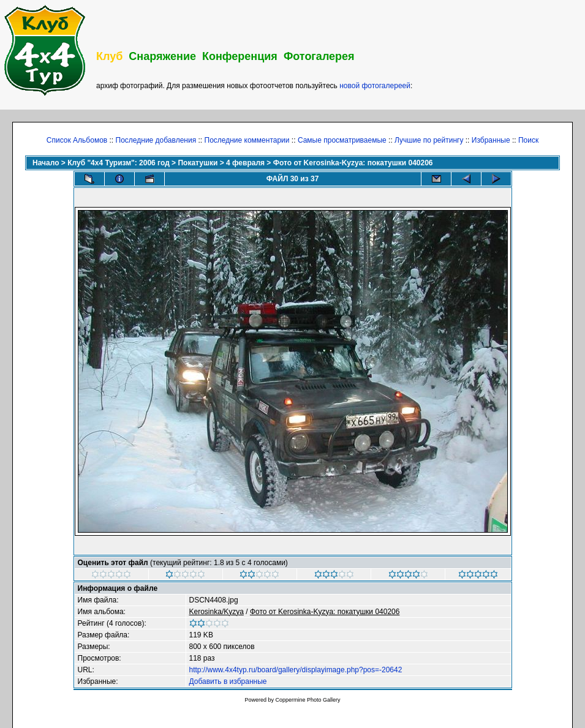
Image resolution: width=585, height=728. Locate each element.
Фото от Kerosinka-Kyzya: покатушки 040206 (353, 163)
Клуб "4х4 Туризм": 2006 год (119, 163)
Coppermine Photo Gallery (308, 700)
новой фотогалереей (375, 86)
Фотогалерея (319, 56)
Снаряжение (162, 56)
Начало (46, 163)
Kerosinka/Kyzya (217, 612)
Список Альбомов (77, 140)
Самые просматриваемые (342, 140)
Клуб (109, 56)
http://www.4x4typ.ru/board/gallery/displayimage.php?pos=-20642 (296, 670)
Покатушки (198, 163)
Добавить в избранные (228, 681)
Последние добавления (156, 140)
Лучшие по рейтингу (429, 140)
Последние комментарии (247, 140)
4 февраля (245, 163)
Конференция (240, 56)
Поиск (528, 140)
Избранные (491, 140)
